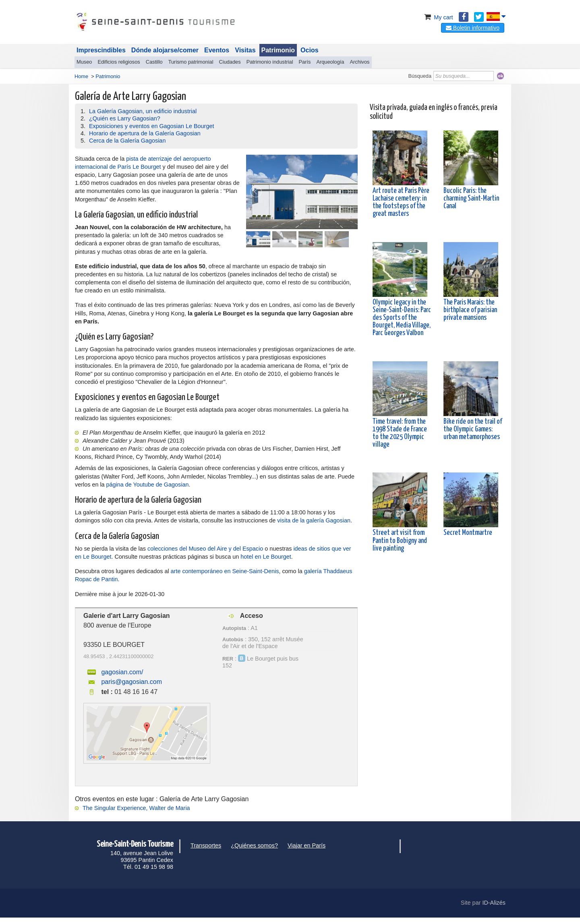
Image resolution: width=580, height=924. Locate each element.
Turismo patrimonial (191, 62)
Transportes (206, 845)
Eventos (217, 50)
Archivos (359, 62)
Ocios (309, 50)
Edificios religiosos (119, 62)
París (305, 62)
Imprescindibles (101, 50)
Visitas (245, 50)
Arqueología (330, 62)
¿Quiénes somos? (254, 845)
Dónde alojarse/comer (165, 50)
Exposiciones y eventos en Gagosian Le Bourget (151, 126)
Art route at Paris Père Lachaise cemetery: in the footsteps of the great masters (401, 203)
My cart (438, 17)
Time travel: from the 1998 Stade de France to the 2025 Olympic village (400, 433)
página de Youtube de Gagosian (148, 485)
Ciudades (230, 62)
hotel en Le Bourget (266, 557)
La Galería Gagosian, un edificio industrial (143, 111)
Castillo (154, 62)
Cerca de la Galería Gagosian (127, 141)
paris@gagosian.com (132, 682)
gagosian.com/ (122, 672)
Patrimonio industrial (270, 62)
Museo (84, 62)
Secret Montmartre (468, 533)
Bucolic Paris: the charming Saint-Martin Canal (471, 199)
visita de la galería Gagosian (314, 520)
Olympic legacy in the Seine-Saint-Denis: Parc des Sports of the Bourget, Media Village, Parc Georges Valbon (402, 318)
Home (81, 76)
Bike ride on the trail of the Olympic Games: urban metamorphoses (473, 429)
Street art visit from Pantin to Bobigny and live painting (400, 541)
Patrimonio (278, 50)
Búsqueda (420, 76)
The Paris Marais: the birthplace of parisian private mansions (470, 310)
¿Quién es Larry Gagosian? (125, 118)
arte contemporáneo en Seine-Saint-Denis (225, 571)
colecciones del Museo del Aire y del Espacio (205, 549)
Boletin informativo (473, 28)
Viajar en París (307, 845)
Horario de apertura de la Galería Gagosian (145, 133)
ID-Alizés (494, 903)
